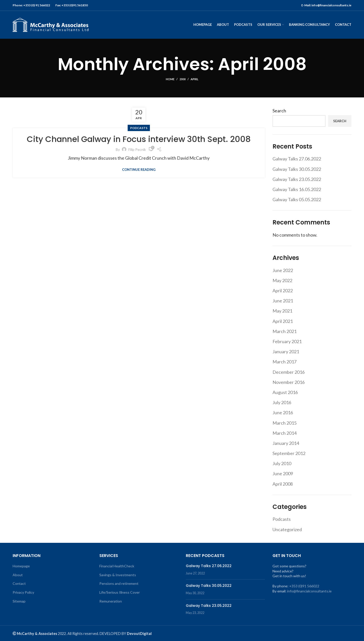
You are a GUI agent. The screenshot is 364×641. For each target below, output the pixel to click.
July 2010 (282, 463)
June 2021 (283, 301)
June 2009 (283, 473)
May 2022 (282, 280)
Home (170, 79)
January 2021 (286, 351)
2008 (183, 79)
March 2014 (285, 433)
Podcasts (139, 128)
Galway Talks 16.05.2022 (297, 189)
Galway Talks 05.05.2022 (297, 199)
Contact (19, 583)
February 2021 (287, 341)
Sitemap (19, 601)
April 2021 (283, 321)
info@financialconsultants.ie (309, 591)
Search (279, 111)
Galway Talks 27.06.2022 (297, 159)
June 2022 (283, 270)
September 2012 (289, 453)
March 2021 (285, 331)
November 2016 (289, 382)
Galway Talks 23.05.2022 (297, 179)
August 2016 (285, 392)
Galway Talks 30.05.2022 (297, 169)
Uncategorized (287, 529)
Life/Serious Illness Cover (120, 592)
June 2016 (283, 412)
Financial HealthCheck (117, 566)
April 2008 (283, 484)
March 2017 (285, 362)
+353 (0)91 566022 (304, 586)
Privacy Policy (23, 592)
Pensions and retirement (119, 583)
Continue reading (139, 170)
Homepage (21, 566)
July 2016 (282, 402)
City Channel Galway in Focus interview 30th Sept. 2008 (139, 139)
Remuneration (111, 601)
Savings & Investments (118, 575)
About (18, 575)
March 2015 (285, 423)
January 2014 (286, 443)
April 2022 (283, 291)
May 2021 (282, 311)
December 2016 (289, 372)
